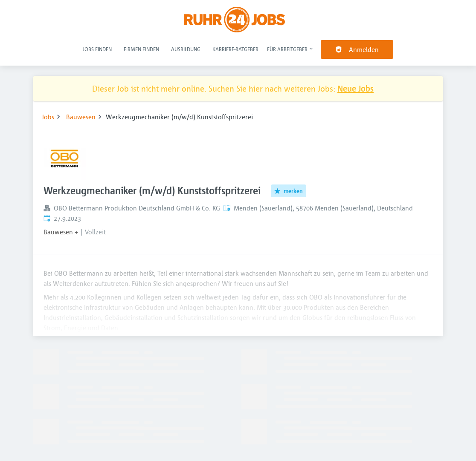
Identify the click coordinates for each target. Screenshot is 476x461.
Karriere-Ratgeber (235, 49)
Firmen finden (141, 49)
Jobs (48, 117)
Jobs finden (97, 49)
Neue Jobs (356, 88)
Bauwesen (81, 117)
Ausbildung (186, 49)
